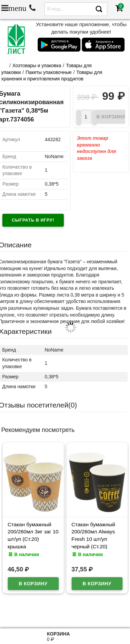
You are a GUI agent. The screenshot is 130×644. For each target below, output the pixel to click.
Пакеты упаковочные (49, 72)
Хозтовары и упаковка (37, 65)
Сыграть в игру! (33, 220)
